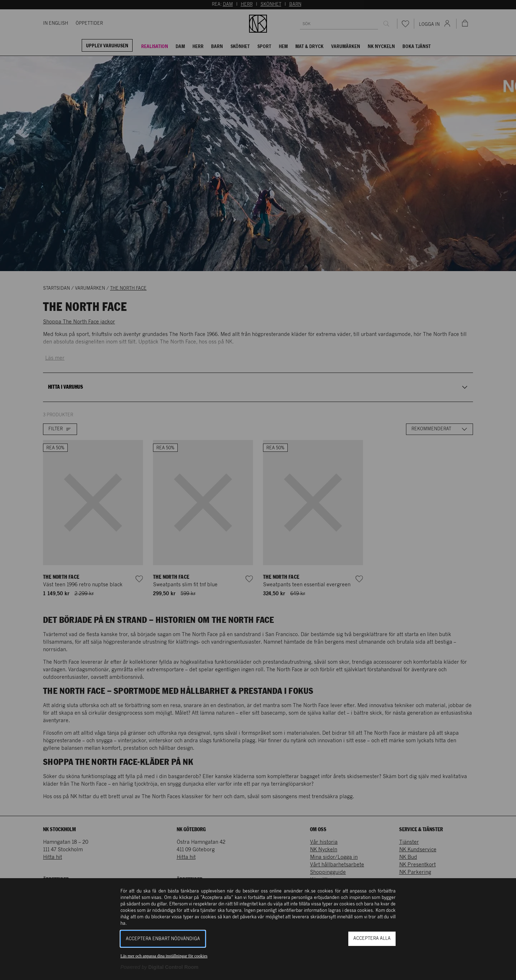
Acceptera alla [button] (372, 939)
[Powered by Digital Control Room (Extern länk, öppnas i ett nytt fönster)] (159, 967)
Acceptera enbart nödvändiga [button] (163, 939)
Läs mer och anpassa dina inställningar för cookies (164, 956)
